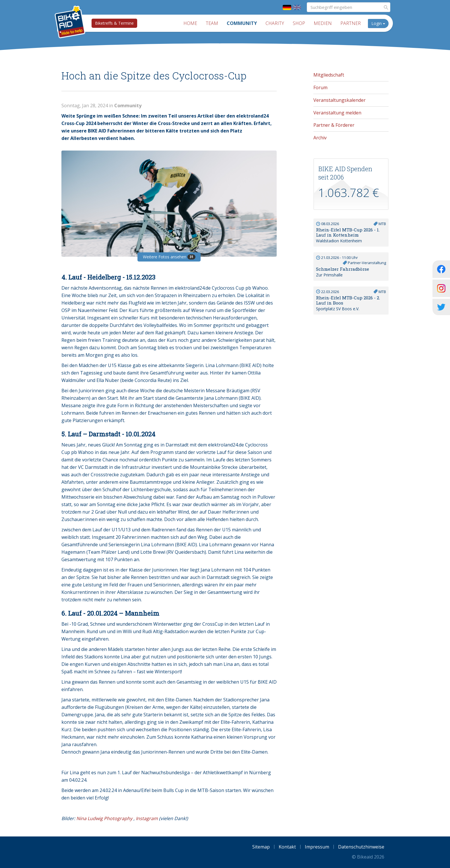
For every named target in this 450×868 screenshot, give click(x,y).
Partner (351, 23)
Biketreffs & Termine (114, 23)
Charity (275, 23)
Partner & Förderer (334, 125)
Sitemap (261, 847)
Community (242, 23)
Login (378, 23)
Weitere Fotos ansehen (169, 257)
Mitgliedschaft (329, 75)
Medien (323, 23)
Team (212, 23)
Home (190, 23)
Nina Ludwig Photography (104, 818)
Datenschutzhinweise (361, 847)
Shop (299, 23)
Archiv (320, 138)
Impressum (317, 847)
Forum (320, 87)
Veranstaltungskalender (340, 100)
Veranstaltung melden (337, 113)
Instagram (147, 818)
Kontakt (287, 847)
